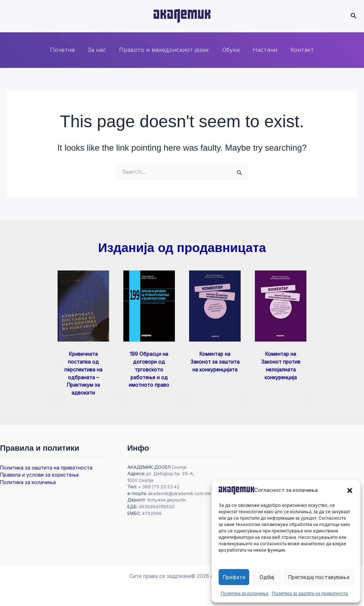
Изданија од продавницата (182, 248)
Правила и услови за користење (40, 474)
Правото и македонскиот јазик (165, 50)
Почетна (67, 50)
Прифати (234, 577)
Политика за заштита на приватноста (310, 593)
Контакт (298, 50)
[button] (350, 490)
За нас (100, 50)
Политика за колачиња (245, 593)
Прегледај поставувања (319, 577)
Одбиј (267, 577)
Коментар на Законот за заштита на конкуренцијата (215, 361)
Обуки (230, 50)
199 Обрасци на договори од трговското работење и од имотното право (149, 369)
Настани (262, 50)
